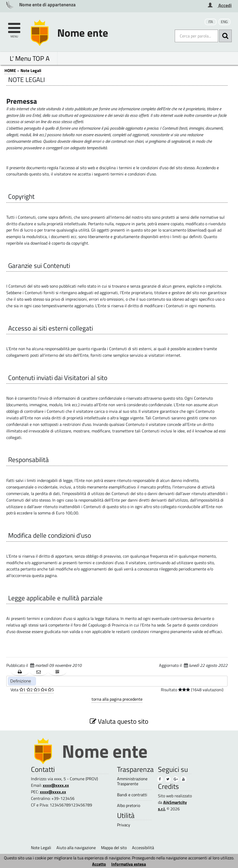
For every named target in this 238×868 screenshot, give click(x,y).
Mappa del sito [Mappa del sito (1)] (114, 848)
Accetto (99, 864)
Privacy (124, 825)
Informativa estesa (129, 864)
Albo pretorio (129, 806)
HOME (10, 70)
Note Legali (31, 70)
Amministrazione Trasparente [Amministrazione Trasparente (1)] (132, 781)
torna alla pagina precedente (117, 699)
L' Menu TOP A (30, 58)
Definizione (21, 681)
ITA (211, 22)
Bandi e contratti (132, 795)
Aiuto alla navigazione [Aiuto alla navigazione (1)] (76, 848)
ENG (224, 22)
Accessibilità (143, 848)
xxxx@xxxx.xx (56, 785)
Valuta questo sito (119, 721)
